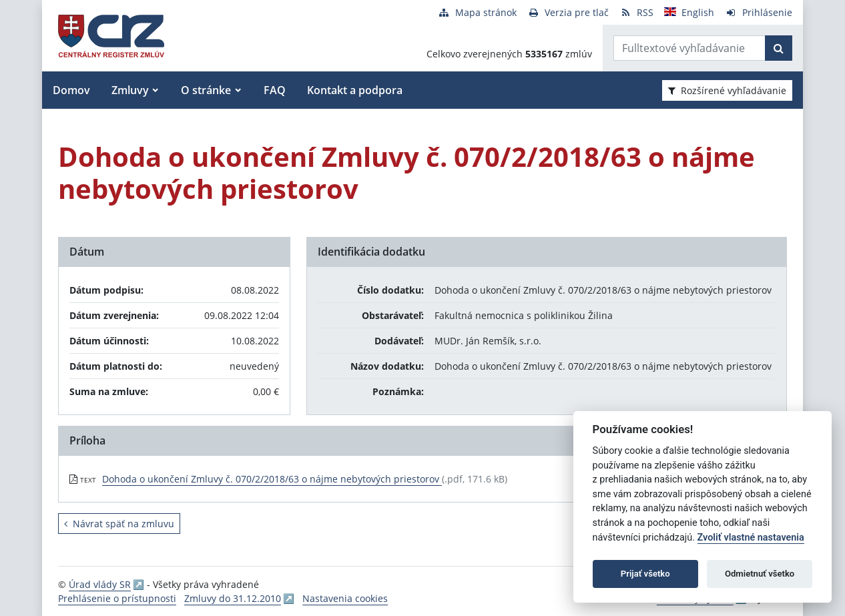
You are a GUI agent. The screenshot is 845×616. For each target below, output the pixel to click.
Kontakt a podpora (355, 90)
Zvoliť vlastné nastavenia (751, 538)
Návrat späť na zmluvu (119, 524)
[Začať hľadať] (779, 48)
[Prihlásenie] (759, 12)
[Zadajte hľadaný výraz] (689, 48)
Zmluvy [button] (130, 90)
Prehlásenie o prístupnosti (117, 598)
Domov (71, 90)
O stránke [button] (206, 90)
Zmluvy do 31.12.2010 (233, 598)
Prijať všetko (645, 574)
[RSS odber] (636, 12)
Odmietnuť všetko (760, 574)
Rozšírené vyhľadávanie (727, 90)
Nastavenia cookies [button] (345, 598)
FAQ (275, 90)
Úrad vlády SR (100, 584)
